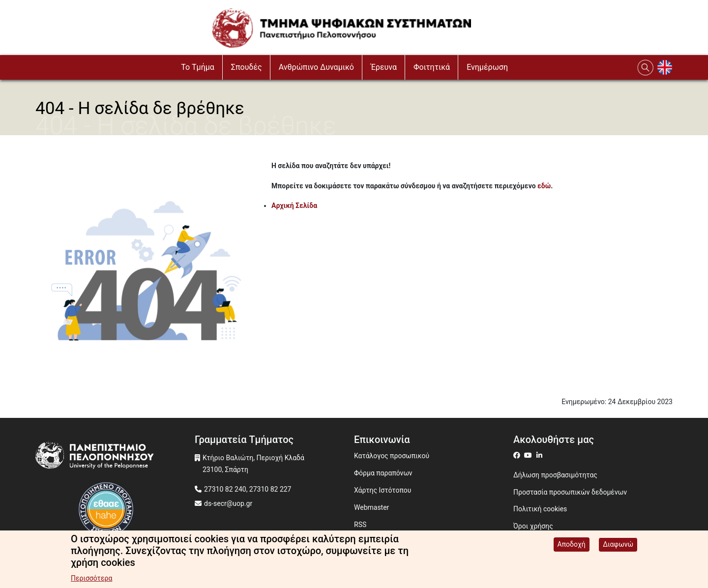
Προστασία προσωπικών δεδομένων (570, 492)
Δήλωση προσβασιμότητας (555, 475)
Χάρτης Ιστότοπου (383, 490)
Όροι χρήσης (533, 526)
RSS (360, 525)
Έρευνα (384, 67)
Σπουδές (247, 67)
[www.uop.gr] (115, 458)
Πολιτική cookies (540, 509)
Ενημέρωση (487, 67)
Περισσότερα (91, 579)
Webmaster (371, 507)
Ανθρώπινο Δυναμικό (316, 67)
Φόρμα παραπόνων (383, 473)
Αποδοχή (572, 545)
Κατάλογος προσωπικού (392, 456)
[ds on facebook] (519, 455)
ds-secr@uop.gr (228, 503)
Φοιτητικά (432, 67)
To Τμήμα (198, 67)
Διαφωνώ (618, 545)
